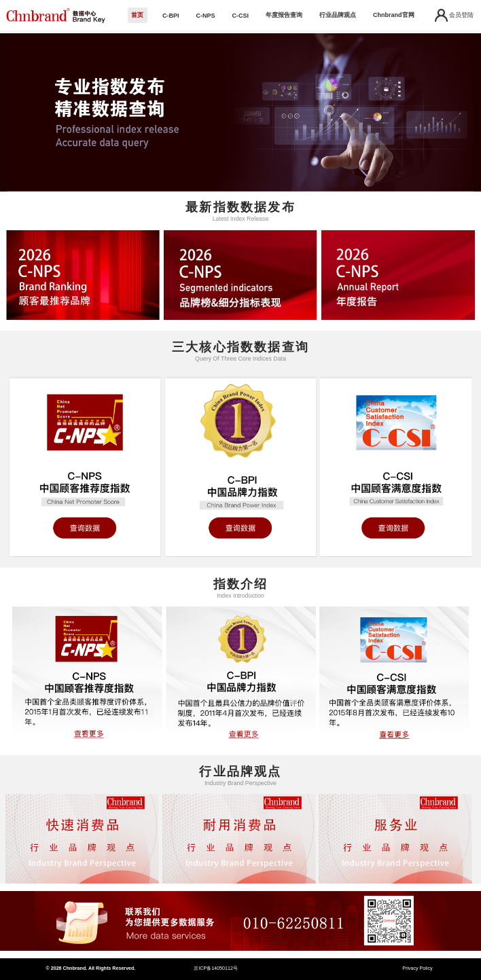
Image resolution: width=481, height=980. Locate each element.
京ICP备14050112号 (216, 968)
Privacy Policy (417, 968)
